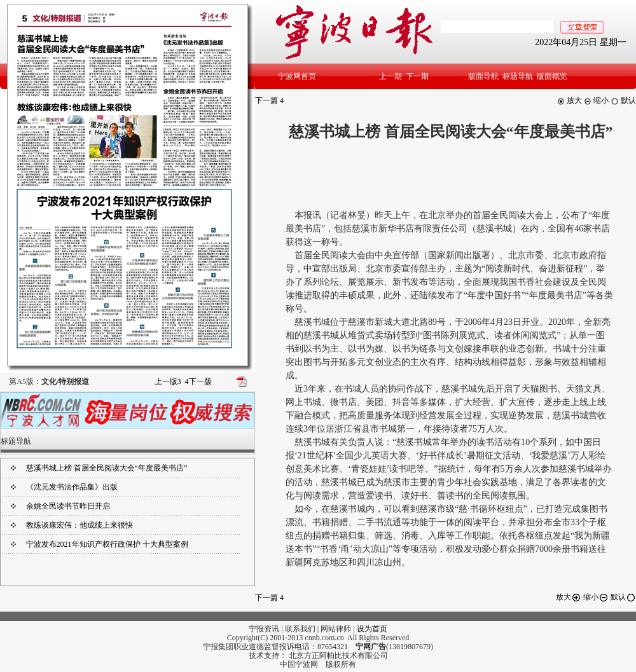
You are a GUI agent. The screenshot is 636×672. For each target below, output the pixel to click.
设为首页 (372, 629)
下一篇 (269, 100)
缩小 (596, 100)
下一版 (198, 381)
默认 (623, 100)
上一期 (391, 76)
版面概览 (552, 76)
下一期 (417, 76)
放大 (570, 100)
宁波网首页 (297, 76)
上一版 (168, 381)
